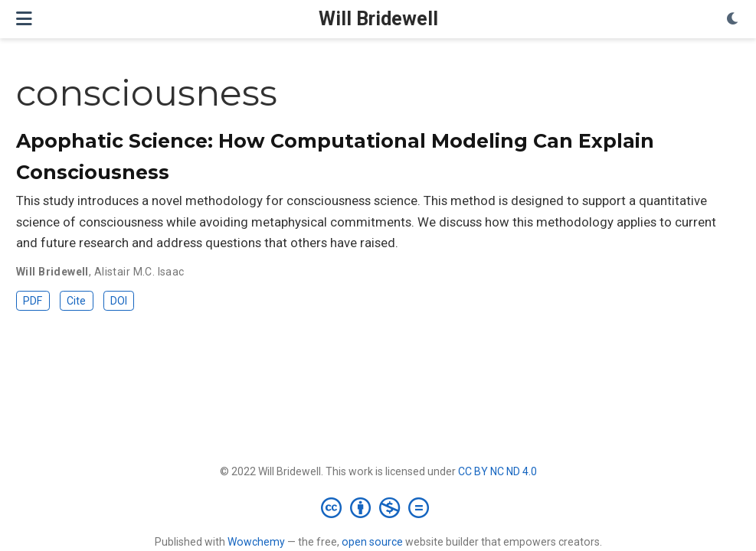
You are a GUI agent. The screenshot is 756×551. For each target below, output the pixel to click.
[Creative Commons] (378, 507)
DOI (119, 301)
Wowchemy (256, 542)
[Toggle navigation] (24, 19)
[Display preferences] (733, 20)
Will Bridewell (378, 19)
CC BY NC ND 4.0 (497, 471)
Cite (76, 301)
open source (372, 542)
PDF (33, 301)
